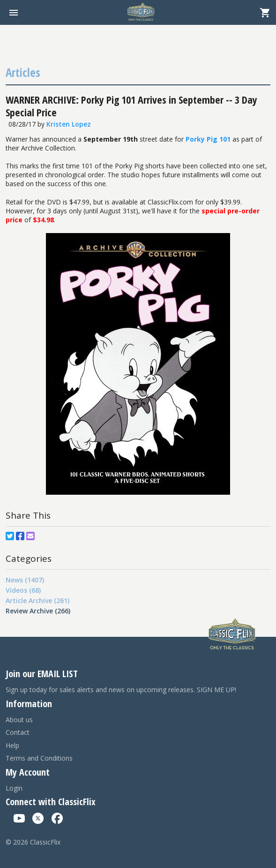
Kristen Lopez (69, 124)
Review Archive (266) (38, 611)
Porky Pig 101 (208, 139)
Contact (18, 732)
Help (12, 745)
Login (14, 788)
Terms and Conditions (39, 758)
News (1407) (25, 580)
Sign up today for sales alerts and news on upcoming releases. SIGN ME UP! (121, 690)
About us (19, 720)
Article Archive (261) (37, 600)
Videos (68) (23, 590)
